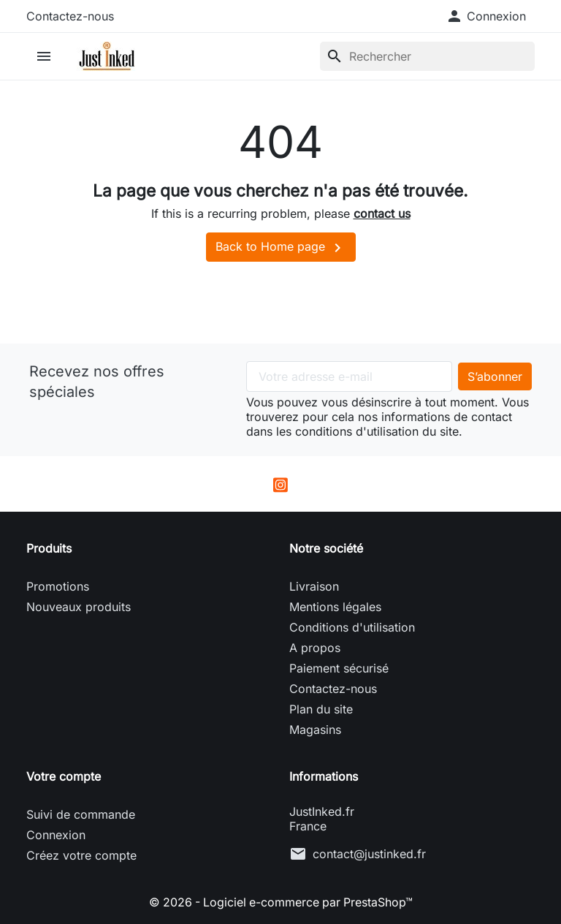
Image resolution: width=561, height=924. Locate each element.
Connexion (56, 835)
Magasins (315, 730)
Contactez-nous (70, 16)
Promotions (58, 586)
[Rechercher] (427, 56)
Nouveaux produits (79, 607)
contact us (382, 213)
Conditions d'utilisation (352, 627)
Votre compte (64, 776)
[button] (486, 16)
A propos (315, 648)
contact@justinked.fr (369, 854)
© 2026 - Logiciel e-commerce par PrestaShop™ (281, 902)
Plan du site (321, 709)
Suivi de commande (81, 814)
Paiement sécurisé (339, 668)
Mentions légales (335, 607)
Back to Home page (281, 248)
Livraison (314, 586)
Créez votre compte (81, 855)
